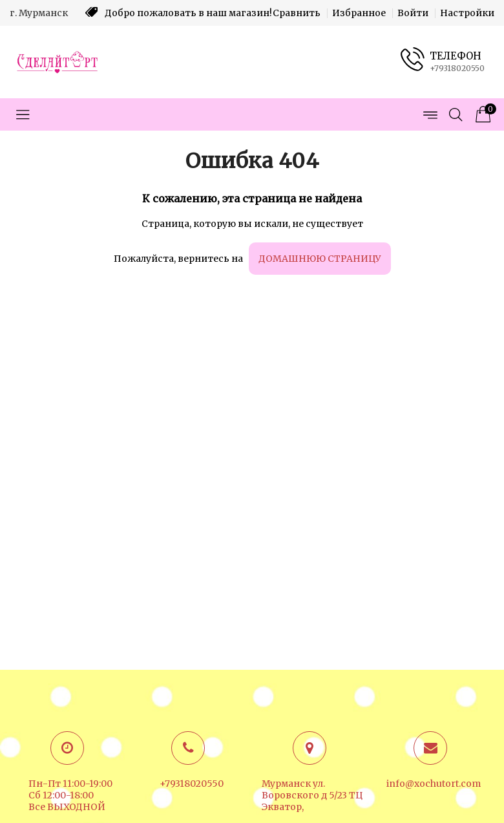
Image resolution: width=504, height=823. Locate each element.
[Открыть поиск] (456, 114)
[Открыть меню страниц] (430, 114)
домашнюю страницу (320, 259)
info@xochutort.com (434, 784)
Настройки (467, 13)
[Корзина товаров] (481, 114)
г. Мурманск (39, 13)
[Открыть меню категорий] (23, 114)
